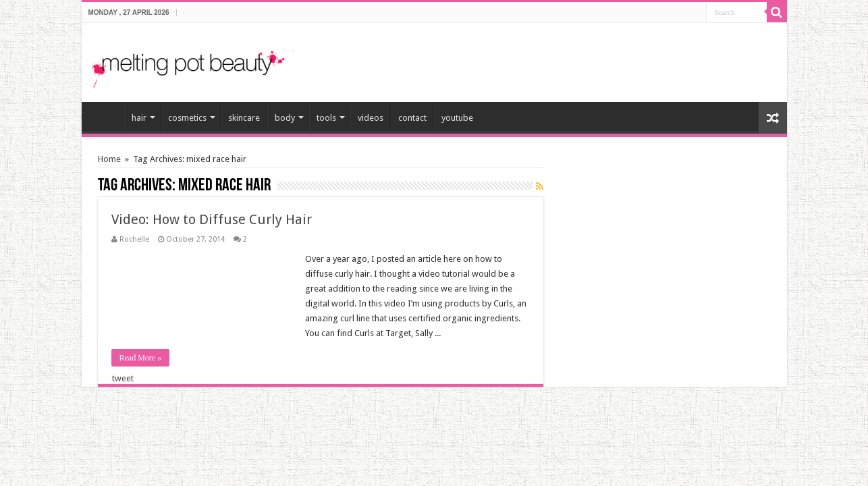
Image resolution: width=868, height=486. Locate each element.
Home (109, 159)
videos (371, 118)
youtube (457, 118)
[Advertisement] (619, 57)
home (106, 116)
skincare (244, 118)
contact (412, 118)
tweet (123, 378)
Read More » (141, 358)
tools (326, 118)
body (285, 118)
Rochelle (134, 239)
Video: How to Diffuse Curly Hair (212, 219)
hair (139, 118)
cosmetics (187, 118)
